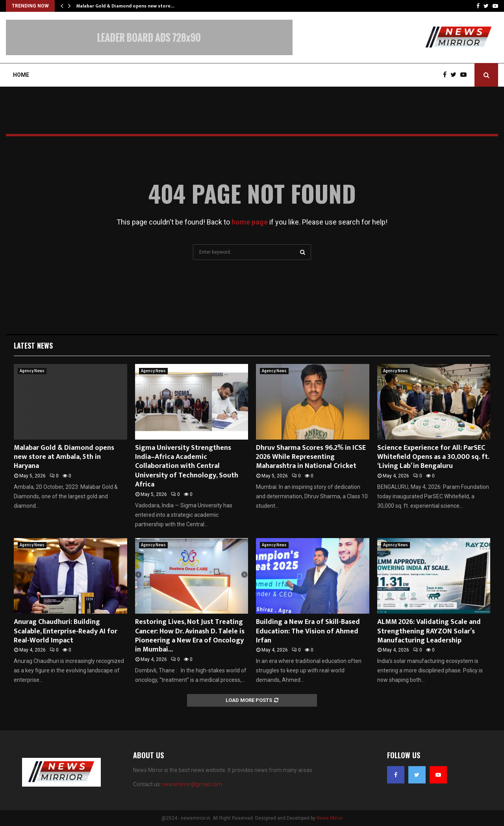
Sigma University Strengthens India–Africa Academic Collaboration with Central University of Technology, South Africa (187, 466)
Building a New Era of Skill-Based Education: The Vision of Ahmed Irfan (308, 631)
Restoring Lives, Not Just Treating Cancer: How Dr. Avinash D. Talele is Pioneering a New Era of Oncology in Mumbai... (190, 636)
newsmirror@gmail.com (192, 784)
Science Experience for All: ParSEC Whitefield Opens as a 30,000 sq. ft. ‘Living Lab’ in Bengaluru (433, 457)
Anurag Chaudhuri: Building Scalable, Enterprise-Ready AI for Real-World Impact (66, 631)
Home (21, 75)
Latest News (33, 345)
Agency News (32, 371)
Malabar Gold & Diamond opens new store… (125, 6)
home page (250, 222)
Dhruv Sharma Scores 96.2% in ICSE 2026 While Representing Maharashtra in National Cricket (311, 457)
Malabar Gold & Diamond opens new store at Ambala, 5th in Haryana (64, 457)
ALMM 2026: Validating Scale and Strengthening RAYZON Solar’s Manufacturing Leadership (429, 631)
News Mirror (330, 818)
